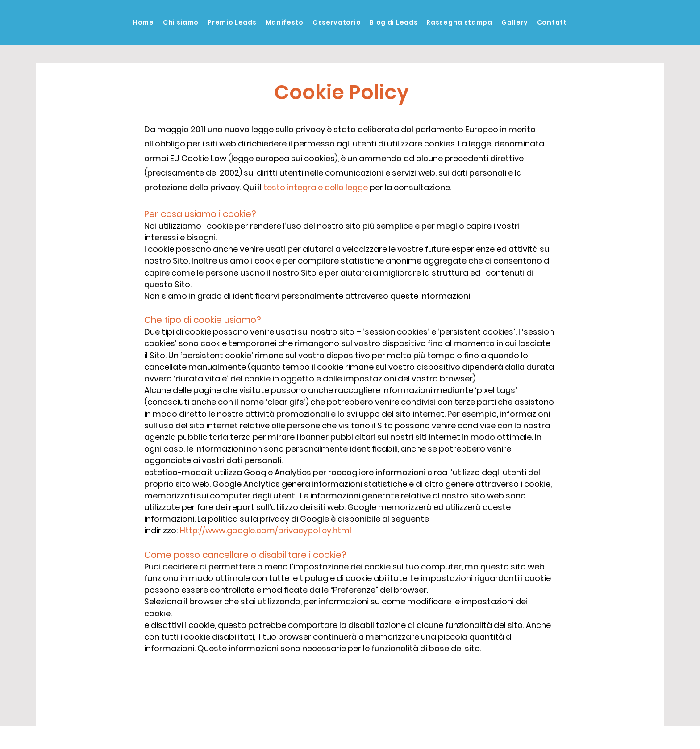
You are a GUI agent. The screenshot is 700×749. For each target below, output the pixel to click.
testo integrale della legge (316, 187)
